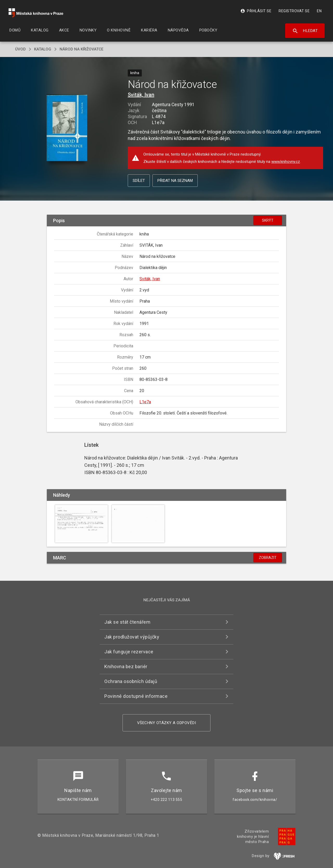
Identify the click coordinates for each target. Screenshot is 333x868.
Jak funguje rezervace (129, 652)
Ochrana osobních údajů (131, 681)
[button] (67, 128)
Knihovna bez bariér (126, 666)
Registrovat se (294, 11)
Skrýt (268, 220)
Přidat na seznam (175, 181)
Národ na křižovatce (81, 49)
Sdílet (139, 181)
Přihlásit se (256, 11)
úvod (20, 49)
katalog (43, 49)
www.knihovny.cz (286, 162)
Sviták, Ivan (141, 95)
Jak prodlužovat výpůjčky (132, 637)
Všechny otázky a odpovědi (167, 723)
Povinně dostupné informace (136, 696)
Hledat (305, 31)
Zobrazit (268, 558)
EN (319, 11)
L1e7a (145, 402)
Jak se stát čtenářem (127, 622)
